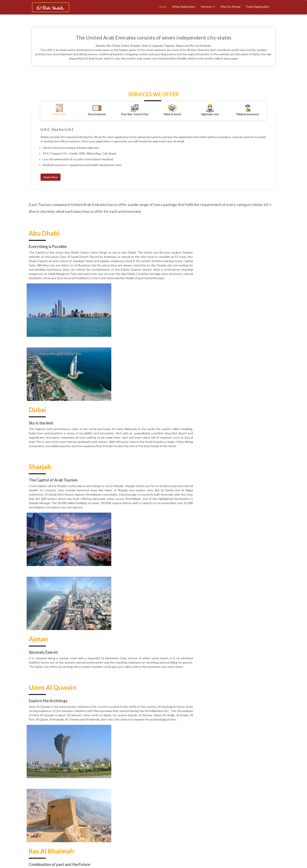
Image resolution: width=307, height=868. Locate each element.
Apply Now (51, 177)
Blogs (249, 825)
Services (208, 7)
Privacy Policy (130, 832)
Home (163, 7)
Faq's (211, 832)
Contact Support (191, 832)
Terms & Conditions (271, 825)
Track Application (257, 7)
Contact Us (168, 832)
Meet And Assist (200, 825)
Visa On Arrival (230, 7)
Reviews (149, 832)
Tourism (150, 825)
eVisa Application (184, 7)
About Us (105, 825)
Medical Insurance (228, 825)
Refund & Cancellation (101, 832)
